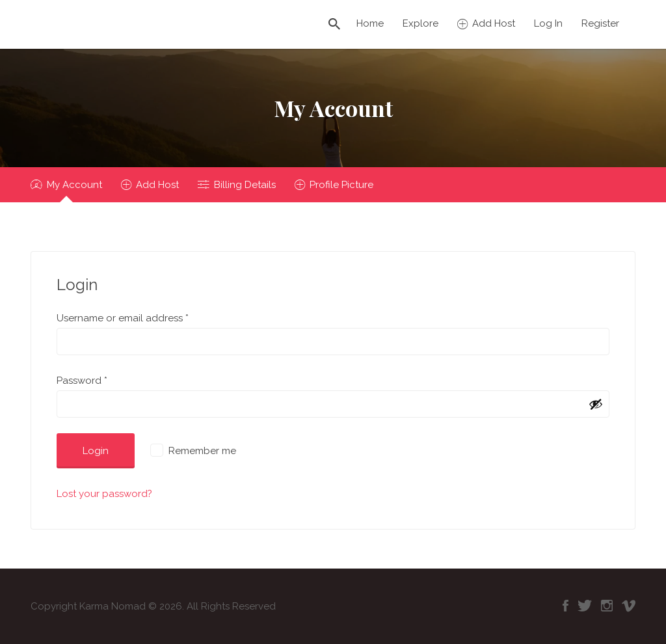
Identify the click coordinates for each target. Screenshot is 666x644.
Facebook (566, 606)
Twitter (585, 606)
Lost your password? (104, 494)
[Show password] (596, 404)
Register (600, 23)
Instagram (607, 606)
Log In (548, 23)
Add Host (494, 23)
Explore (420, 23)
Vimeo (629, 606)
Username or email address (123, 318)
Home (370, 23)
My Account (74, 185)
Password (82, 381)
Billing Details (245, 185)
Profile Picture (341, 185)
